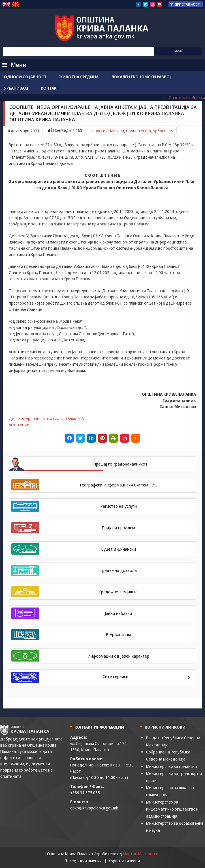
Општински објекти (187, 97)
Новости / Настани (107, 131)
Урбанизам (16, 88)
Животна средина (79, 77)
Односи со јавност (25, 77)
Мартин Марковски (141, 854)
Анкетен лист (21, 425)
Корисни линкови (124, 861)
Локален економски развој (141, 77)
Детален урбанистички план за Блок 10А (46, 418)
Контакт (50, 88)
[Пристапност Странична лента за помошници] (186, 4)
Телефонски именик (83, 861)
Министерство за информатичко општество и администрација (172, 809)
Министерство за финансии (171, 766)
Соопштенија (138, 131)
